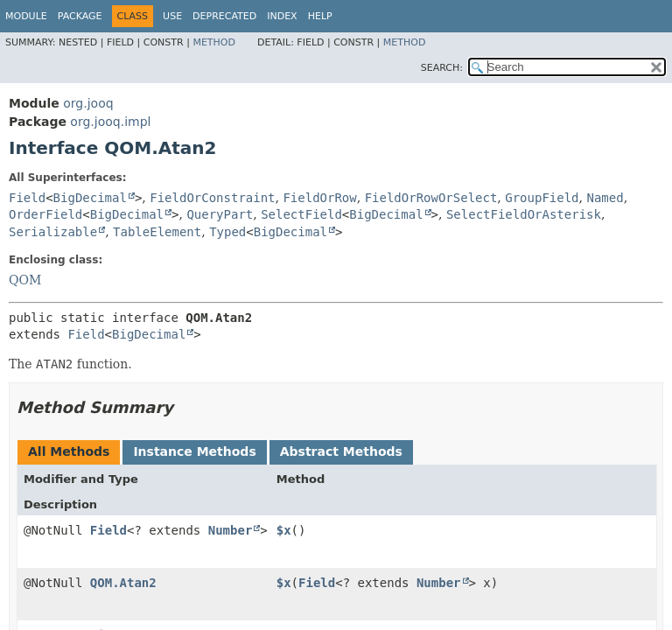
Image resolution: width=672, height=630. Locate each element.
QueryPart (220, 214)
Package (80, 16)
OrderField (45, 214)
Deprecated (224, 16)
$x (284, 530)
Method (214, 42)
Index (282, 16)
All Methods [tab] (69, 451)
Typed (227, 232)
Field (27, 198)
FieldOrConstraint (212, 198)
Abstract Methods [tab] (341, 451)
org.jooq (88, 103)
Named (605, 198)
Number (231, 530)
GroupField (542, 198)
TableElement (157, 232)
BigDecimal (90, 198)
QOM (25, 280)
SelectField (301, 214)
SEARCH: (442, 68)
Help (320, 16)
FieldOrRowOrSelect (431, 198)
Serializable (53, 232)
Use (172, 16)
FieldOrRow (319, 198)
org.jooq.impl (110, 122)
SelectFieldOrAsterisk (524, 214)
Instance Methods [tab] (194, 451)
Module (26, 16)
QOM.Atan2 (123, 583)
